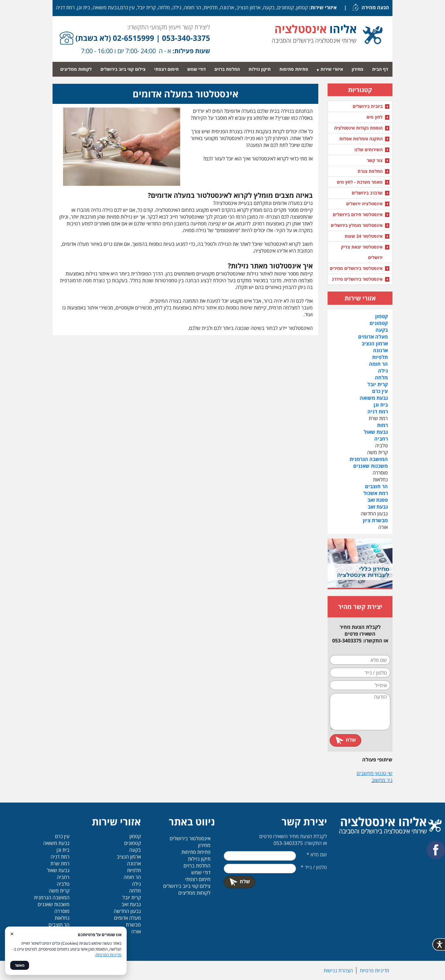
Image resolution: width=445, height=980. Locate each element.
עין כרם (380, 391)
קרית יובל (378, 384)
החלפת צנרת (370, 171)
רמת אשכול (376, 493)
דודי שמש (197, 69)
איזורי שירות (332, 69)
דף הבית (380, 69)
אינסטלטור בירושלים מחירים (356, 268)
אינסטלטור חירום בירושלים (358, 214)
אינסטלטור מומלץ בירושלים (357, 225)
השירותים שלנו (369, 149)
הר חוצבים (376, 486)
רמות (382, 425)
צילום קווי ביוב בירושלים (123, 69)
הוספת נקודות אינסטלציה (358, 128)
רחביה (381, 439)
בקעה (382, 330)
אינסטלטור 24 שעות (364, 236)
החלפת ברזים (227, 69)
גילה (383, 371)
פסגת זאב (378, 500)
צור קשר (375, 160)
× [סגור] (12, 933)
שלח (345, 740)
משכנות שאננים (371, 466)
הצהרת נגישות (338, 970)
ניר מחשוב (382, 780)
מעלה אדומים (373, 337)
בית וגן (381, 405)
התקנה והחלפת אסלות (361, 139)
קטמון (381, 316)
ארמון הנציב (375, 343)
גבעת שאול (376, 432)
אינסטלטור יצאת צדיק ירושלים (362, 252)
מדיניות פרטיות (375, 970)
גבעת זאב (378, 507)
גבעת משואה (374, 398)
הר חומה (378, 364)
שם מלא (317, 854)
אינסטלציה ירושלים (364, 204)
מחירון (358, 69)
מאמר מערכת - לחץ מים (360, 182)
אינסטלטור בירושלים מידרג (357, 279)
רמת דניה (378, 411)
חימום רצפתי (166, 69)
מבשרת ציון (375, 520)
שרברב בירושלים (367, 193)
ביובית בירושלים (368, 106)
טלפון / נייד (314, 867)
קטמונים (379, 323)
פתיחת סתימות (294, 69)
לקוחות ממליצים (76, 69)
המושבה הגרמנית (369, 459)
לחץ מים (375, 117)
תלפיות (380, 357)
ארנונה (380, 350)
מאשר (20, 965)
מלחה (381, 377)
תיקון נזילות (260, 69)
